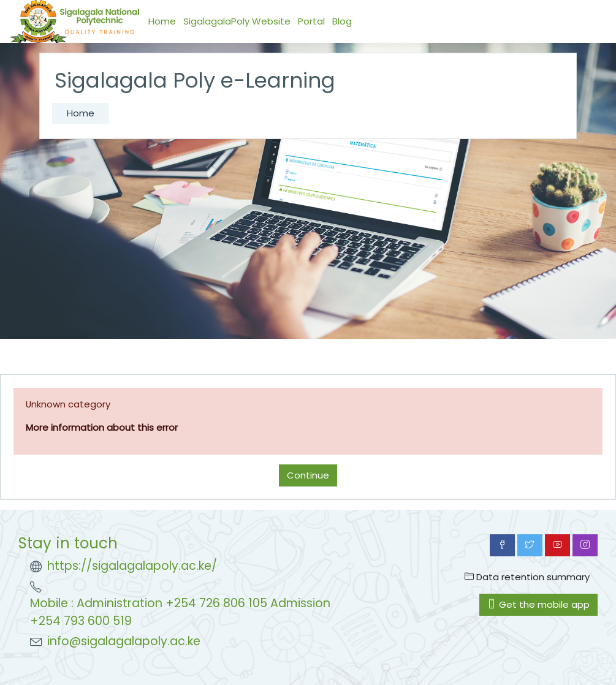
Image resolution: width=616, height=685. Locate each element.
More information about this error (102, 427)
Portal (311, 21)
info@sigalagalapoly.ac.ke (124, 641)
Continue (308, 475)
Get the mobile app (538, 604)
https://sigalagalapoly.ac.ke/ (132, 566)
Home (162, 21)
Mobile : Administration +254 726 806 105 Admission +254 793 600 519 (180, 612)
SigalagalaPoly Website (237, 21)
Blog (342, 21)
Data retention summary (527, 577)
